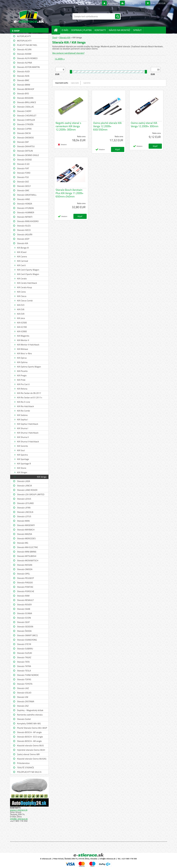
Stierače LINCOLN (25, 512)
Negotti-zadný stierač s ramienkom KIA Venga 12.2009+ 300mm (68, 126)
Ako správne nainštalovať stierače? (68, 53)
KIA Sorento (23, 446)
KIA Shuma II (23, 437)
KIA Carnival (23, 261)
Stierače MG (23, 543)
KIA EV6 (21, 309)
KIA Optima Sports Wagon (29, 367)
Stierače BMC (23, 80)
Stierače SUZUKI (25, 653)
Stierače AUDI (23, 71)
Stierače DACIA (24, 133)
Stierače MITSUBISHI (27, 556)
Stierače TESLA (24, 671)
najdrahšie (87, 83)
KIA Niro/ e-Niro (25, 353)
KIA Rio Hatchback (26, 406)
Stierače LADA (24, 481)
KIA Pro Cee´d (23, 384)
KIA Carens (22, 256)
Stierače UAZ (23, 688)
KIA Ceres (21, 292)
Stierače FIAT (23, 168)
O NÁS (65, 30)
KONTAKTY (100, 30)
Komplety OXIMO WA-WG (29, 723)
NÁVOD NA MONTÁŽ (119, 30)
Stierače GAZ (23, 182)
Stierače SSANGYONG (27, 640)
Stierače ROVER (24, 605)
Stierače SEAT (23, 622)
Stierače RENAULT (25, 600)
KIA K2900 (22, 331)
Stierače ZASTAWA (26, 701)
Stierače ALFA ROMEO (27, 58)
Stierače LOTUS (24, 516)
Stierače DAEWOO (25, 138)
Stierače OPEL (24, 574)
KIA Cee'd (21, 265)
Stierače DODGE (25, 160)
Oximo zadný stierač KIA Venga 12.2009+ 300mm (145, 125)
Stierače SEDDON (25, 627)
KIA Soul (21, 450)
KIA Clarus (22, 296)
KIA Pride (21, 380)
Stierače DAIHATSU (26, 146)
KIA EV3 (21, 305)
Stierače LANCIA (25, 486)
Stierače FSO (23, 177)
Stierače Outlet (24, 719)
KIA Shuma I (23, 428)
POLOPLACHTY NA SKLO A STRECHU (29, 772)
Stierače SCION (24, 618)
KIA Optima (22, 362)
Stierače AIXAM (24, 54)
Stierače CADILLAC (26, 107)
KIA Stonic (22, 468)
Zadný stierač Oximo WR (28, 754)
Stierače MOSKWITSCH (28, 560)
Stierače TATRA (24, 666)
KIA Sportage (23, 459)
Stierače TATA (23, 662)
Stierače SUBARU (25, 649)
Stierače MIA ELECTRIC (28, 547)
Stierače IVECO (24, 230)
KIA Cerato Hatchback (27, 283)
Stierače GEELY (24, 186)
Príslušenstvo (23, 763)
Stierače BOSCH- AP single (29, 732)
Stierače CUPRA (24, 129)
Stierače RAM (23, 596)
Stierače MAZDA (25, 534)
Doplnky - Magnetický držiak (30, 710)
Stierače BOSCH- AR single (29, 741)
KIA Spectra (22, 455)
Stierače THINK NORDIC (28, 675)
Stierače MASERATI (26, 525)
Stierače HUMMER (26, 212)
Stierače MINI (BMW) (27, 552)
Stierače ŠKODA (24, 631)
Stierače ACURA (24, 49)
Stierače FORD (24, 173)
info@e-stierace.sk (19, 819)
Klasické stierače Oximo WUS (30, 745)
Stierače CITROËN (25, 124)
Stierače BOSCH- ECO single (30, 737)
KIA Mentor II (23, 340)
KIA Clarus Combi (25, 301)
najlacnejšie (75, 83)
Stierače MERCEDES (26, 538)
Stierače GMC (23, 190)
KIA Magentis (23, 336)
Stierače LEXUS (24, 499)
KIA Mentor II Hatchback (28, 345)
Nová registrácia (133, 3)
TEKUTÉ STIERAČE (26, 768)
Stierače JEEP (23, 239)
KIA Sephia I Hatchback (28, 424)
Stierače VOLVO (24, 693)
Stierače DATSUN (25, 151)
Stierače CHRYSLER (26, 120)
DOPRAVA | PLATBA (81, 30)
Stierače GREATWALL (27, 195)
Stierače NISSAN (25, 565)
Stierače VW (23, 697)
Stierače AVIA (23, 76)
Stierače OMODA (25, 569)
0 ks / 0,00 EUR (158, 3)
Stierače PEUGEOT (26, 578)
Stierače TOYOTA (25, 684)
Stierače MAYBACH (26, 530)
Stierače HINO (24, 199)
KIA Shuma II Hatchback (28, 442)
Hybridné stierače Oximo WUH (31, 750)
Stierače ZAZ (23, 706)
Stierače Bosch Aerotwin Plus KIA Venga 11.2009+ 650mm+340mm (70, 193)
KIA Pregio (22, 375)
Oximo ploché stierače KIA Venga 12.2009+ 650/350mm (107, 126)
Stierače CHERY (24, 111)
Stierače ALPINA (25, 63)
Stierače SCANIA (25, 613)
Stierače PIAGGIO (25, 582)
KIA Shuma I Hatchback (28, 433)
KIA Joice (21, 318)
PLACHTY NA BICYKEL (27, 45)
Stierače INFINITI (25, 217)
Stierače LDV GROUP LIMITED (31, 494)
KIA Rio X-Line (24, 402)
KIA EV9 (21, 314)
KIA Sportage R (24, 464)
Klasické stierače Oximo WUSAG (32, 759)
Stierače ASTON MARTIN (28, 67)
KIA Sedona (22, 415)
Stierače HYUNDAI (25, 208)
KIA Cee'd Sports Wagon (28, 274)
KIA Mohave (23, 349)
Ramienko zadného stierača (30, 715)
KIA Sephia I (23, 419)
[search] (117, 17)
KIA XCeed (22, 252)
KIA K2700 (22, 327)
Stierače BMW (24, 85)
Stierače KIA (23, 243)
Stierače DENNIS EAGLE (28, 155)
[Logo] (29, 16)
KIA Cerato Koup (25, 287)
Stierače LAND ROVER (27, 490)
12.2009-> (60, 59)
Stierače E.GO (23, 164)
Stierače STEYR (24, 644)
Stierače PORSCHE (26, 591)
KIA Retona (22, 389)
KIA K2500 (22, 323)
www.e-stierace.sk (19, 810)
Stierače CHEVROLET (27, 116)
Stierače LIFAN (24, 508)
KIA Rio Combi (24, 411)
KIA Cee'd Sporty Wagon (28, 270)
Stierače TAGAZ (24, 657)
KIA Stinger (22, 472)
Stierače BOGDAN (25, 98)
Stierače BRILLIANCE (27, 102)
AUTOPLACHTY (24, 36)
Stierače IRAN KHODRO (28, 221)
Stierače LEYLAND (25, 503)
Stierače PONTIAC (25, 587)
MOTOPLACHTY (24, 41)
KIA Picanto (22, 371)
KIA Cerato (22, 279)
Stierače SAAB (24, 609)
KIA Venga (42, 477)
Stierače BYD (23, 93)
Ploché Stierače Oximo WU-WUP (32, 728)
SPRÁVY (137, 30)
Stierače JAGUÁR (25, 234)
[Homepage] (57, 30)
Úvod (55, 37)
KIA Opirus (22, 358)
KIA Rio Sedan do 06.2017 (29, 393)
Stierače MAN (23, 521)
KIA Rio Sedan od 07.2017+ (30, 397)
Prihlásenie (113, 3)
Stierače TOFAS (24, 679)
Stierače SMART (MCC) (27, 635)
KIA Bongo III (23, 248)
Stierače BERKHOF (26, 89)
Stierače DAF (23, 142)
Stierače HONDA (25, 204)
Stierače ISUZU (24, 226)
